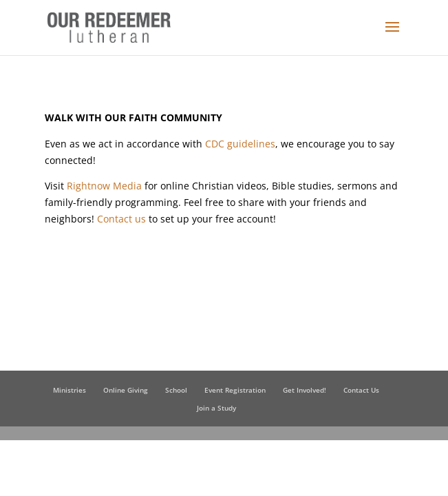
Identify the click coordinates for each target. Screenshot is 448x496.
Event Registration (235, 390)
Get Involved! (305, 390)
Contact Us (361, 390)
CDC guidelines (240, 144)
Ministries (70, 390)
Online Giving (126, 390)
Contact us (121, 219)
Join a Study (216, 408)
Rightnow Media (104, 186)
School (176, 390)
